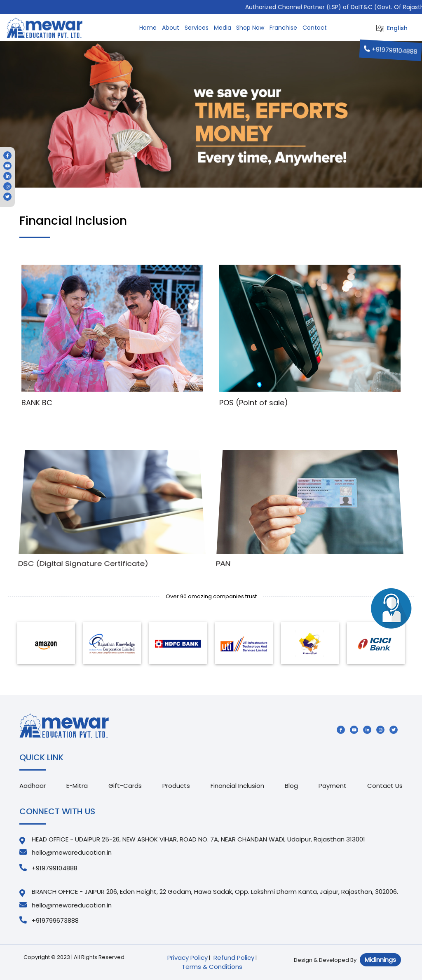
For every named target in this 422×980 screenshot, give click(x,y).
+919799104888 (391, 50)
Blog (291, 786)
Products (176, 786)
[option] (46, 643)
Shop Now (250, 28)
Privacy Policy (188, 958)
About (171, 28)
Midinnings (380, 960)
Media (223, 28)
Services (197, 28)
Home (148, 28)
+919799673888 (49, 920)
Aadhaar (33, 786)
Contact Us (385, 786)
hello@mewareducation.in (66, 852)
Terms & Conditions (212, 967)
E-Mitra (77, 786)
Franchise (283, 28)
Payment (333, 786)
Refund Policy (234, 958)
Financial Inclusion (237, 786)
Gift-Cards (125, 786)
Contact (315, 28)
